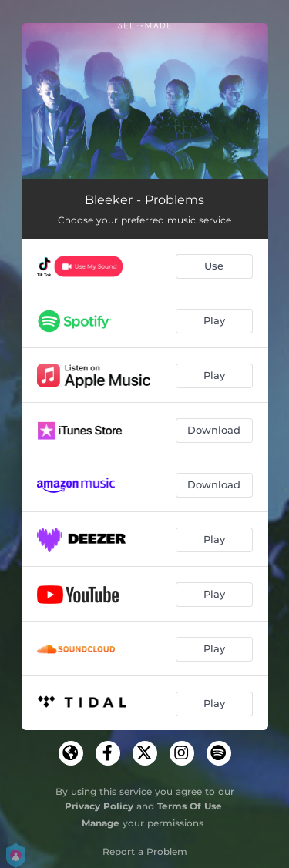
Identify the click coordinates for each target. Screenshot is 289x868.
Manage (101, 823)
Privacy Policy (99, 806)
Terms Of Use (190, 806)
